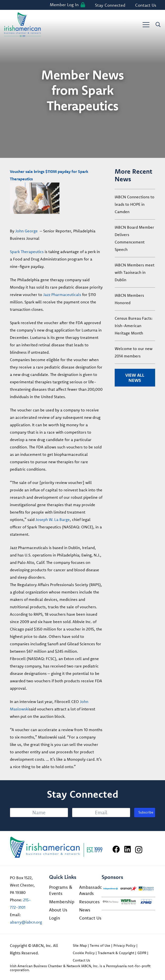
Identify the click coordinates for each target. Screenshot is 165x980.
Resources (89, 902)
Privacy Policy (124, 945)
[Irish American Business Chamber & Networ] (56, 847)
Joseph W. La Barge (53, 519)
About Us (58, 910)
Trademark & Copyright (116, 953)
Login (55, 918)
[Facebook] (116, 849)
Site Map (80, 945)
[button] (146, 25)
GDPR (142, 953)
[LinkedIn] (128, 849)
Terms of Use (100, 945)
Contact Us (90, 918)
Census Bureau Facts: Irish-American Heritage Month (134, 326)
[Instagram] (139, 850)
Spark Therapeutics (27, 252)
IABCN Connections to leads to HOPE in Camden (135, 204)
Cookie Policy (84, 953)
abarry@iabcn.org (26, 922)
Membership (62, 902)
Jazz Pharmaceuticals (62, 295)
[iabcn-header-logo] (23, 25)
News (85, 910)
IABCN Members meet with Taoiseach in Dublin (135, 272)
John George (27, 231)
